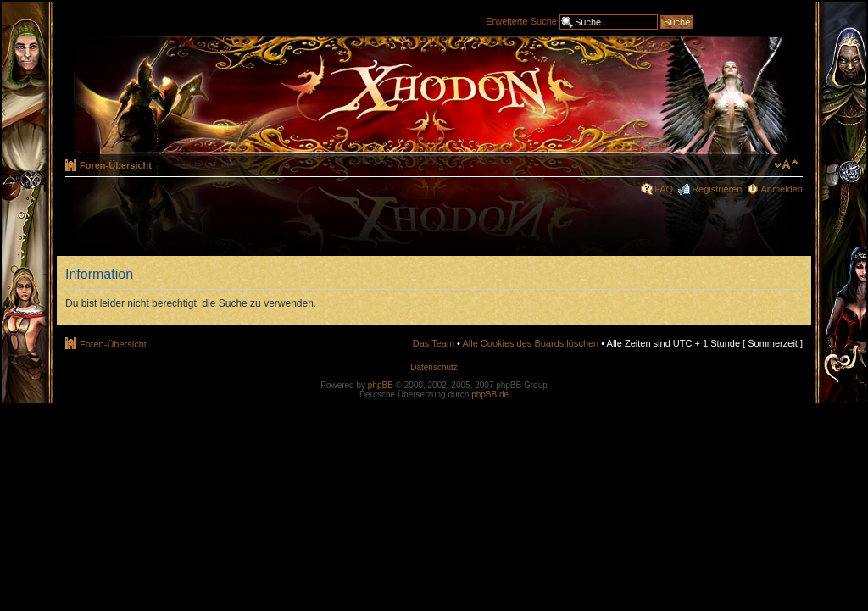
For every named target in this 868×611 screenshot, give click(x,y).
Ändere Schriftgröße (786, 164)
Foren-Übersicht (116, 165)
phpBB (381, 385)
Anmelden (782, 189)
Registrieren (717, 189)
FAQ (664, 189)
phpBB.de (490, 394)
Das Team (434, 343)
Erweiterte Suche (521, 20)
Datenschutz (434, 367)
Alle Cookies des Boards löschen (530, 343)
